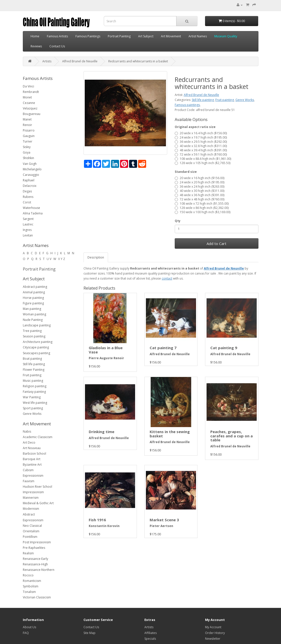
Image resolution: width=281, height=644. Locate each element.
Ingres (27, 230)
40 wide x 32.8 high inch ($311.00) (201, 146)
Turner (28, 141)
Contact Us (57, 46)
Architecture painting (38, 342)
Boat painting (32, 359)
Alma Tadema (33, 213)
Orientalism (31, 531)
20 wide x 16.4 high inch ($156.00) (201, 133)
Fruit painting (32, 375)
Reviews (36, 46)
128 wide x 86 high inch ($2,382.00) (202, 208)
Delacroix (30, 186)
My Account (213, 627)
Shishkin (28, 158)
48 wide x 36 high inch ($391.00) (200, 195)
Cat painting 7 (163, 348)
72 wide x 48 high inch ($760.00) (200, 199)
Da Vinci (28, 86)
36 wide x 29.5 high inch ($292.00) (201, 142)
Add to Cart (216, 243)
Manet (27, 119)
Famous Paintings (88, 36)
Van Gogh (30, 164)
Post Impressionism (37, 542)
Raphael (29, 180)
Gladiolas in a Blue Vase (106, 350)
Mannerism (31, 498)
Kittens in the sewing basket (170, 434)
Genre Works (32, 414)
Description (96, 257)
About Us (29, 627)
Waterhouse (31, 208)
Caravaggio (31, 175)
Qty (178, 221)
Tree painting (32, 331)
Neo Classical (32, 526)
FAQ (26, 633)
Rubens (28, 197)
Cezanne (29, 103)
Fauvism (29, 481)
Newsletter (213, 639)
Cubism (28, 470)
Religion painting (35, 386)
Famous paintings (187, 105)
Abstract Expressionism (33, 517)
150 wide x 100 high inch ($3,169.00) (203, 212)
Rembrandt (31, 92)
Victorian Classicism (37, 597)
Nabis (27, 431)
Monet (27, 97)
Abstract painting (35, 287)
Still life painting (34, 364)
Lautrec (28, 224)
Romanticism (32, 581)
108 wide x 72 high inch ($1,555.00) (202, 204)
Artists (47, 61)
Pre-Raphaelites (34, 548)
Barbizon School (34, 454)
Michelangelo (32, 169)
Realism (28, 553)
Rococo (28, 575)
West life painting (35, 403)
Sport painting (33, 408)
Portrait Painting (119, 36)
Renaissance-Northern (39, 570)
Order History (215, 633)
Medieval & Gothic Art (38, 503)
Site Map (89, 633)
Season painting (34, 336)
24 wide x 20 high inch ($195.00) (200, 182)
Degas (27, 191)
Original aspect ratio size (195, 127)
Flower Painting (34, 370)
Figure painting (33, 303)
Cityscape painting (36, 347)
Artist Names (198, 36)
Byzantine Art (32, 465)
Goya (27, 152)
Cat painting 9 (224, 348)
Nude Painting (33, 320)
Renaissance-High (35, 564)
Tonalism (29, 592)
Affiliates (151, 633)
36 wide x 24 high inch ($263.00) (200, 186)
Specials (150, 639)
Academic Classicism (38, 437)
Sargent (28, 219)
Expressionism (33, 476)
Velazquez (30, 108)
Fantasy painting (34, 392)
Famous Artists (57, 36)
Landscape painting (37, 325)
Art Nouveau (32, 448)
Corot (27, 202)
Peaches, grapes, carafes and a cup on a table (231, 436)
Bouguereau (32, 114)
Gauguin (29, 136)
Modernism (31, 509)
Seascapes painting (36, 353)
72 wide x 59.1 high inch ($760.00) (201, 154)
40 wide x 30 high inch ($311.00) (200, 191)
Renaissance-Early (35, 559)
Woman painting (34, 314)
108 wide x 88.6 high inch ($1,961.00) (203, 159)
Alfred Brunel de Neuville (80, 61)
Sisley (27, 147)
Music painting (33, 381)
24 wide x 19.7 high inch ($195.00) (201, 137)
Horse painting (33, 298)
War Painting (32, 397)
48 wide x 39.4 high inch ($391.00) (201, 150)
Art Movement (171, 36)
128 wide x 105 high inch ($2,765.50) (203, 163)
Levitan (28, 235)
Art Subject (146, 36)
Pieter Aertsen (161, 526)
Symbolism (31, 586)
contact (167, 278)
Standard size (186, 172)
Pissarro (29, 130)
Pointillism (30, 537)
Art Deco (29, 442)
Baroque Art (32, 459)
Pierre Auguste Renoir (106, 358)
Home (35, 36)
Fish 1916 (97, 520)
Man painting (32, 309)
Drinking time (102, 432)
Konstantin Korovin (104, 526)
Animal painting (34, 292)
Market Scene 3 (164, 520)
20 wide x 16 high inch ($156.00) (200, 178)
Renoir (27, 125)
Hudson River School (37, 487)
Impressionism (33, 492)
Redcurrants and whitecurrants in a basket (138, 61)
